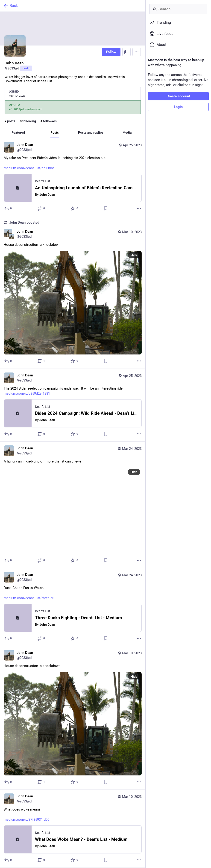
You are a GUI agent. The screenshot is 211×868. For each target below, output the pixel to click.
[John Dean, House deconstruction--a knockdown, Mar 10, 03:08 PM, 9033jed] (73, 718)
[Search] (178, 9)
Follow (111, 52)
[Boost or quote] (41, 208)
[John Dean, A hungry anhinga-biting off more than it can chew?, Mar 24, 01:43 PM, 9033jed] (73, 505)
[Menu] (137, 52)
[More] (139, 208)
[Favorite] (75, 208)
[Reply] (8, 208)
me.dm (26, 68)
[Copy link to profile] (126, 52)
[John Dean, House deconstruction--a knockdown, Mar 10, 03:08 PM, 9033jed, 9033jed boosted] (73, 293)
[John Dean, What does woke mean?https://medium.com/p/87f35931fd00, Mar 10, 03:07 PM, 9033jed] (73, 829)
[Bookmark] (106, 208)
